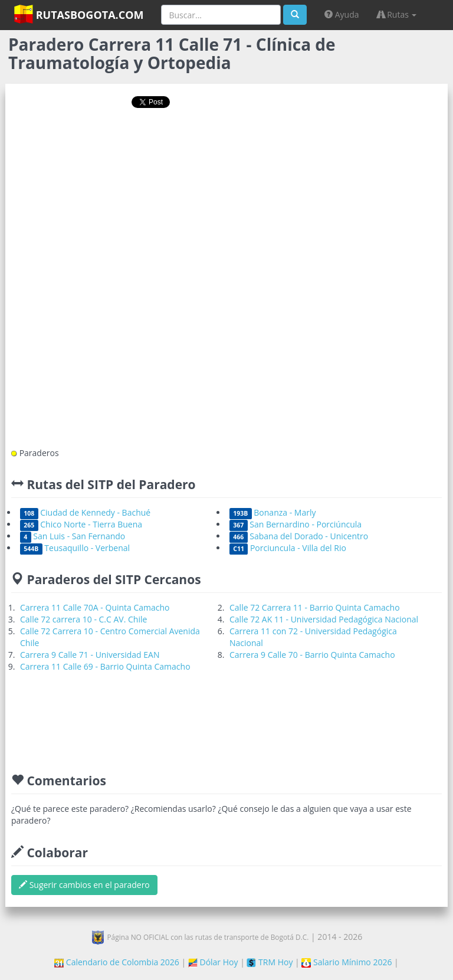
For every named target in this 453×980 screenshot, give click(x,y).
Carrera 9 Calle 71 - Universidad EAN (90, 655)
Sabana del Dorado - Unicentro (299, 536)
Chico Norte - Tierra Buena (81, 524)
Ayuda (342, 14)
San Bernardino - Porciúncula (296, 524)
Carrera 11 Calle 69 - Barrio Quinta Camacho (105, 666)
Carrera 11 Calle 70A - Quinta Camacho (95, 607)
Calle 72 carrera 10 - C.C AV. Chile (83, 619)
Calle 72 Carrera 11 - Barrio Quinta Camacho (315, 607)
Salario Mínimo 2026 (347, 962)
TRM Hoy (270, 962)
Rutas (397, 14)
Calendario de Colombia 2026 (117, 962)
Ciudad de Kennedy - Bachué (85, 512)
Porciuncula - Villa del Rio (288, 548)
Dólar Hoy (213, 962)
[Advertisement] (226, 155)
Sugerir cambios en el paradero (84, 885)
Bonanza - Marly (273, 512)
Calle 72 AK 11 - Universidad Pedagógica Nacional (324, 619)
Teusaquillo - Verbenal (75, 548)
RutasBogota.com (79, 14)
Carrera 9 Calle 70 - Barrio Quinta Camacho (312, 655)
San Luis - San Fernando (73, 536)
